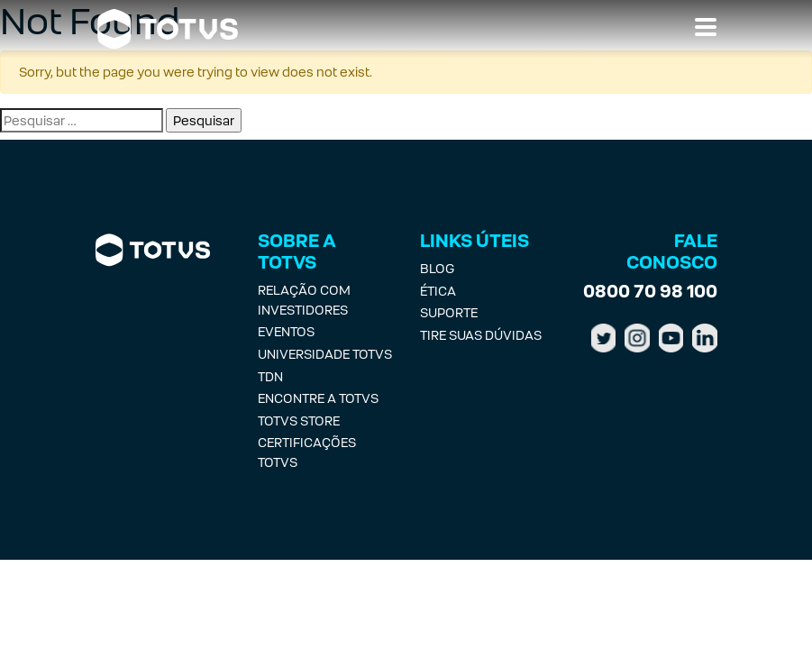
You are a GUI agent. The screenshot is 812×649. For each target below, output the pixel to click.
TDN (270, 376)
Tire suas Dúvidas (481, 335)
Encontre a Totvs (318, 398)
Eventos (286, 331)
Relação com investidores (304, 300)
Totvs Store (299, 420)
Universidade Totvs (325, 354)
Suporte (449, 312)
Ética (438, 291)
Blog (437, 268)
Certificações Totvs (307, 452)
